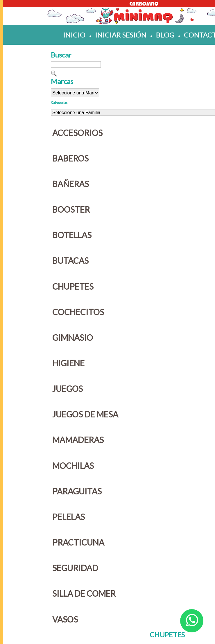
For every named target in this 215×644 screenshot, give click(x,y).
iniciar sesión (121, 35)
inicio (74, 35)
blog (165, 35)
